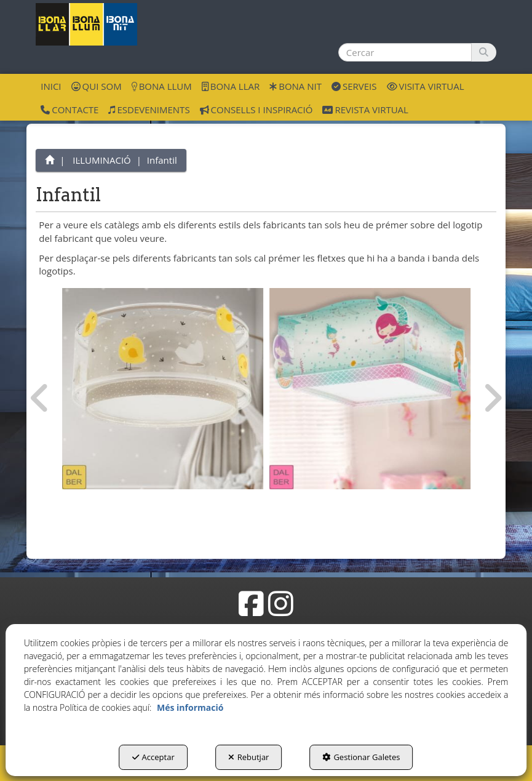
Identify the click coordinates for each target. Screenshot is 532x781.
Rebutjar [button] (249, 757)
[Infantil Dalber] (163, 389)
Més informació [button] (190, 707)
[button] (86, 24)
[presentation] (40, 398)
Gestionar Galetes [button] (361, 757)
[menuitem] (51, 86)
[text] (405, 52)
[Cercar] (484, 52)
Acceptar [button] (153, 757)
